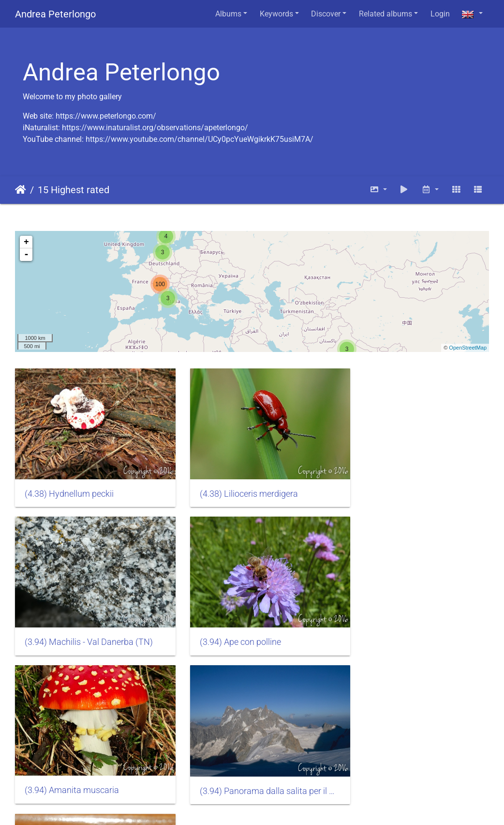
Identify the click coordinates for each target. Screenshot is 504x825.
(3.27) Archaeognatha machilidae (88, 766)
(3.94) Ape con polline (65, 626)
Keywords (276, 14)
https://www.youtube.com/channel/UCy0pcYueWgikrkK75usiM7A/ (200, 139)
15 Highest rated (74, 190)
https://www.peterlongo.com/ (106, 116)
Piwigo (125, 804)
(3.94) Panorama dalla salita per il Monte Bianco (415, 626)
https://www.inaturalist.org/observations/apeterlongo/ (155, 128)
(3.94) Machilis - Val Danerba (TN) (414, 486)
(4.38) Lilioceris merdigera (237, 486)
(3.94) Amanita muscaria (235, 626)
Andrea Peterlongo (55, 14)
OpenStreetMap (468, 348)
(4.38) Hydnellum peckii (69, 486)
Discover (326, 14)
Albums (228, 14)
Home (21, 190)
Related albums (385, 14)
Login (440, 14)
